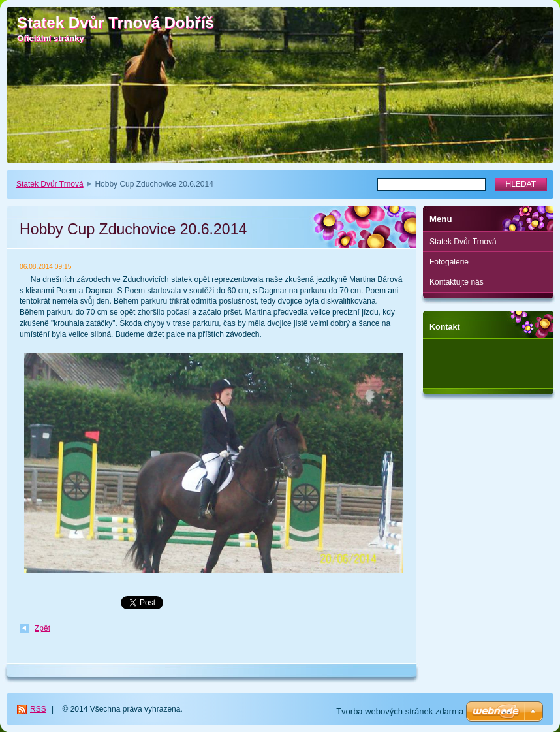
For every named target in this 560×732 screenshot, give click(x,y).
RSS (38, 709)
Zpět (42, 628)
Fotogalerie (449, 262)
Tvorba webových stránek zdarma (400, 711)
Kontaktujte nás (457, 282)
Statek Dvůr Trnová (50, 184)
